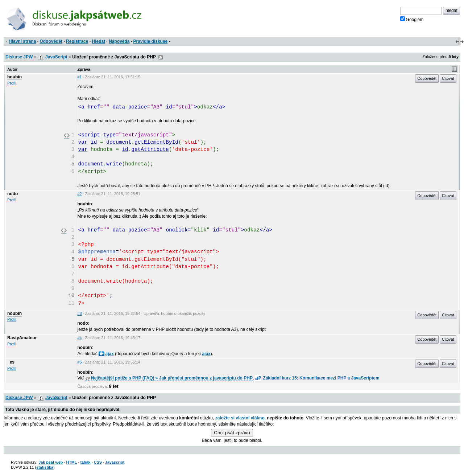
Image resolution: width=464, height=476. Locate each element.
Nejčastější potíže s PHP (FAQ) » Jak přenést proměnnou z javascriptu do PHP (169, 378)
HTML (71, 462)
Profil (12, 83)
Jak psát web (51, 462)
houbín (14, 77)
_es (11, 362)
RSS (161, 57)
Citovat (448, 78)
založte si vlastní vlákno (240, 418)
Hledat (98, 41)
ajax (106, 354)
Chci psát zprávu (232, 433)
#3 (80, 313)
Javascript (115, 462)
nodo (13, 194)
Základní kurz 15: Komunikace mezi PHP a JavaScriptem (317, 378)
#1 (80, 77)
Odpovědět (51, 41)
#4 (80, 338)
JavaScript (56, 57)
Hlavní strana (22, 41)
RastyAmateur (22, 338)
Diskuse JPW (19, 57)
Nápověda (119, 41)
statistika (45, 467)
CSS (98, 462)
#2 (80, 194)
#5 (80, 362)
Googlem (412, 19)
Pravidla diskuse (151, 41)
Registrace (77, 41)
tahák (85, 462)
